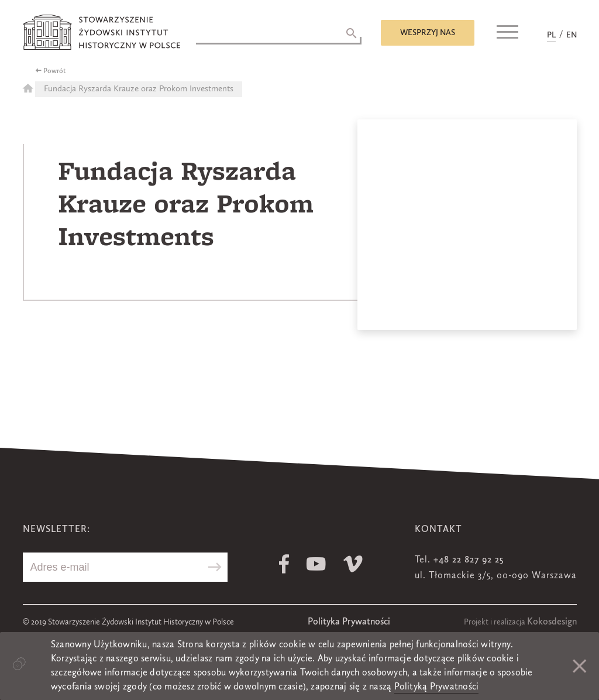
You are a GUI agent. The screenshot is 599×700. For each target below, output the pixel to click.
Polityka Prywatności (349, 622)
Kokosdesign (552, 622)
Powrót (55, 71)
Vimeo (353, 564)
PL (551, 35)
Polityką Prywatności (437, 687)
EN (572, 35)
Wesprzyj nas (428, 33)
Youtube (316, 564)
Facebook (284, 564)
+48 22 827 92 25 (469, 560)
